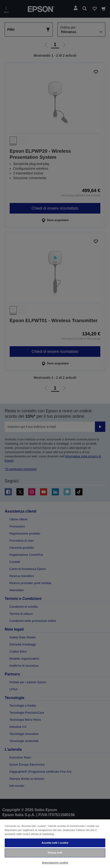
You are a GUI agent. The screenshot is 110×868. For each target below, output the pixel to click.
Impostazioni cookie (55, 863)
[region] (55, 843)
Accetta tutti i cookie (55, 843)
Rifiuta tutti (55, 853)
